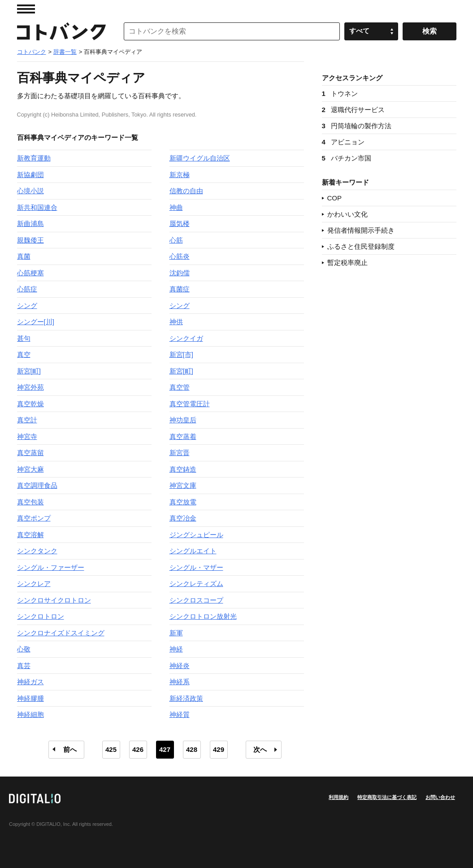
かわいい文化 (347, 214)
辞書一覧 (65, 52)
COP (335, 198)
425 (111, 749)
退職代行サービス (353, 110)
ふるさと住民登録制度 (361, 246)
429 (219, 749)
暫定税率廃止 (347, 263)
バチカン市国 (347, 158)
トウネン (340, 93)
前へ (70, 749)
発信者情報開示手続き (361, 230)
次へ (260, 749)
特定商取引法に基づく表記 (387, 797)
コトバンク (61, 31)
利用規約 (338, 797)
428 (192, 749)
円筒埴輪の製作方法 (357, 126)
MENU (26, 9)
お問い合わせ (440, 797)
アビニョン (343, 142)
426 (138, 749)
